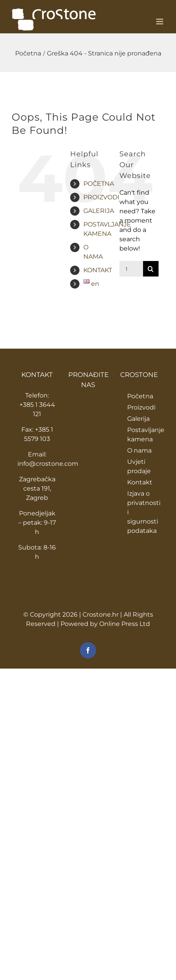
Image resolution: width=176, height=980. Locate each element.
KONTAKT (98, 270)
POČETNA (99, 184)
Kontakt (140, 482)
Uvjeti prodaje (139, 466)
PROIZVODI (101, 197)
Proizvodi (141, 407)
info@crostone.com (48, 464)
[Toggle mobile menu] (160, 22)
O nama (139, 450)
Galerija (138, 419)
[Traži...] (131, 269)
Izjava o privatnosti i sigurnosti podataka (143, 512)
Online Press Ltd (125, 624)
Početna (140, 396)
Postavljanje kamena (143, 435)
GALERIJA (99, 211)
